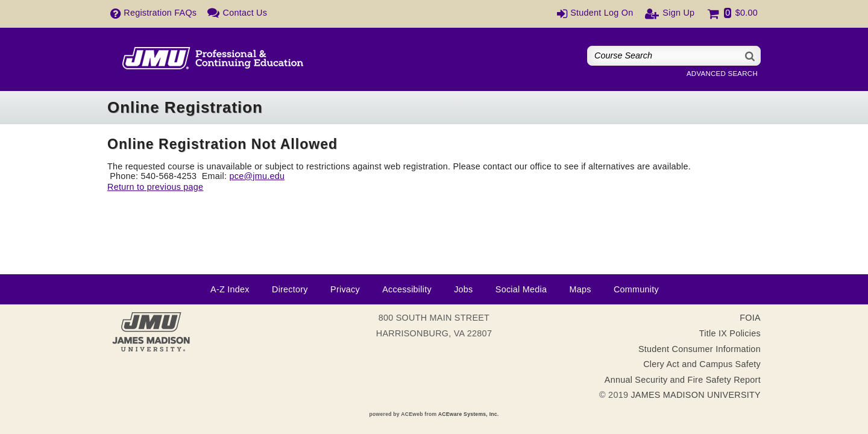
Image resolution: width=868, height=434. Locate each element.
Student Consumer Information (700, 349)
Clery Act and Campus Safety (702, 364)
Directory (290, 289)
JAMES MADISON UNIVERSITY (696, 395)
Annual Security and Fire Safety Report (683, 380)
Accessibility (407, 289)
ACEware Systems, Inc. (469, 414)
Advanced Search (722, 74)
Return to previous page (155, 187)
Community (636, 289)
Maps (580, 289)
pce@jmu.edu (257, 176)
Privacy (345, 289)
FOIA (750, 318)
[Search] (750, 56)
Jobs (463, 289)
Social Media (521, 289)
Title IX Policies (730, 333)
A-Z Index (230, 289)
